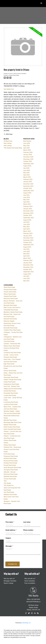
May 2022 (26, 254)
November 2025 (28, 159)
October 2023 (28, 215)
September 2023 (29, 218)
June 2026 (27, 143)
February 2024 (28, 206)
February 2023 (28, 233)
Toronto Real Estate (10, 479)
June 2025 (27, 170)
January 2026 (28, 155)
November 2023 (28, 213)
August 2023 (27, 220)
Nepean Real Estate (10, 425)
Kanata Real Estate (10, 391)
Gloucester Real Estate (11, 377)
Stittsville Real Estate (10, 476)
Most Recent (27, 141)
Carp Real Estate (9, 341)
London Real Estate (10, 395)
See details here (9, 89)
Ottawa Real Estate (14, 75)
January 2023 (28, 236)
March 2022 (27, 258)
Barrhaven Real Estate (11, 299)
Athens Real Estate (10, 294)
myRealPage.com (26, 623)
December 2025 (28, 157)
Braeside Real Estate (10, 319)
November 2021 (28, 267)
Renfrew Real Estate (10, 458)
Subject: (8, 538)
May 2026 (26, 146)
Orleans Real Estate (10, 440)
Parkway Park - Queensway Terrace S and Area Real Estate (12, 449)
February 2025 (28, 179)
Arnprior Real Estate (10, 292)
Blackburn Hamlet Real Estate (13, 312)
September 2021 (29, 272)
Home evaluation (30, 581)
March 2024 (27, 204)
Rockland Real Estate (10, 463)
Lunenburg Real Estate (11, 402)
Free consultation (30, 583)
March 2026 (27, 150)
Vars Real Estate (9, 492)
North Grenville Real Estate (12, 429)
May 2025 (26, 173)
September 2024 (29, 191)
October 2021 (28, 270)
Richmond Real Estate (11, 461)
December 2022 (28, 238)
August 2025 (27, 166)
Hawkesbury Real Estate (11, 384)
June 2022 (27, 251)
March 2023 (27, 231)
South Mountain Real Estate (12, 468)
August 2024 (27, 193)
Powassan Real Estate (11, 456)
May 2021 (26, 281)
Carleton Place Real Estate (12, 330)
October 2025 (28, 161)
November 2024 (28, 186)
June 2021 (27, 278)
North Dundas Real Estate (12, 427)
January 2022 (28, 263)
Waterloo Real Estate (10, 495)
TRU (5, 481)
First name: (10, 522)
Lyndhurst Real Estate (11, 404)
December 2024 (28, 184)
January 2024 (28, 209)
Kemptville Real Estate (11, 393)
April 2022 (27, 256)
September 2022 (29, 245)
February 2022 (28, 260)
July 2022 (26, 249)
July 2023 (26, 222)
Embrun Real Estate (10, 371)
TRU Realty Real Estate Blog (13, 148)
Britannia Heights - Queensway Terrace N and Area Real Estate (12, 323)
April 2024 (27, 202)
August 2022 (27, 247)
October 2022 (28, 242)
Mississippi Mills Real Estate (13, 422)
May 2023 (26, 227)
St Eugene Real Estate (11, 470)
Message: (9, 546)
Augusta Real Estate (10, 296)
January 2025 (28, 182)
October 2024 (28, 188)
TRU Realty (7, 483)
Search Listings (8, 583)
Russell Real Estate (10, 465)
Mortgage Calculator (10, 581)
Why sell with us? (30, 579)
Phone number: (28, 530)
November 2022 (28, 240)
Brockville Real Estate (11, 328)
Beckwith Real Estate (10, 305)
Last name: (27, 522)
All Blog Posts (8, 141)
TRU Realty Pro (9, 485)
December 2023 (28, 211)
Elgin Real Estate (9, 364)
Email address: (11, 530)
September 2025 (29, 164)
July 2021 (26, 276)
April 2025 (27, 175)
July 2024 (26, 195)
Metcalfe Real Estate (10, 420)
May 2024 (26, 200)
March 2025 (27, 177)
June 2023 (27, 224)
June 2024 (27, 197)
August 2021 (27, 274)
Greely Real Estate (10, 382)
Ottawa (6, 443)
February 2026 (28, 152)
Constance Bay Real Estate (12, 353)
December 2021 (28, 265)
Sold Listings (8, 146)
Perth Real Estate (9, 454)
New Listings (8, 143)
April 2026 (27, 148)
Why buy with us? (9, 579)
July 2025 (26, 168)
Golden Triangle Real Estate (12, 380)
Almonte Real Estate (10, 290)
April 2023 (27, 229)
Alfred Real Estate (9, 287)
